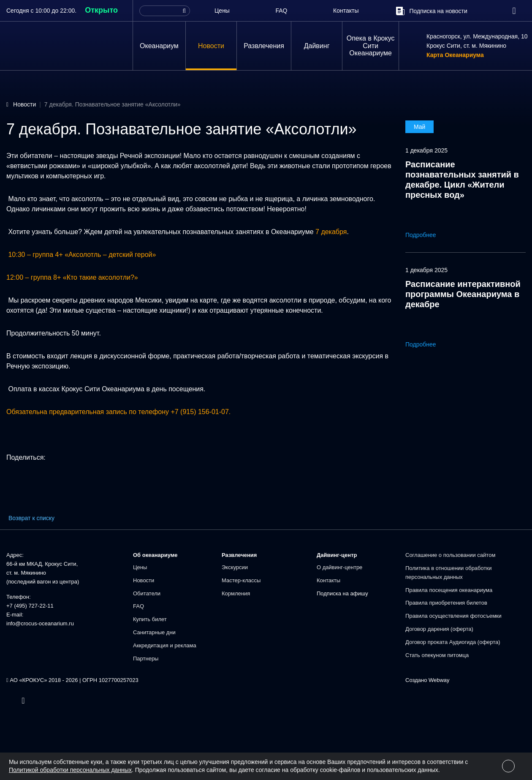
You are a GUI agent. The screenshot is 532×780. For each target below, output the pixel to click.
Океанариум (159, 46)
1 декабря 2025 (426, 150)
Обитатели (147, 593)
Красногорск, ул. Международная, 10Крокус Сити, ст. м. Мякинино (477, 41)
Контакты (346, 11)
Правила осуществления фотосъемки (453, 616)
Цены (222, 11)
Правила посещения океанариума (449, 590)
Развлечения (264, 46)
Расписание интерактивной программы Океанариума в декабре (463, 294)
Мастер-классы (241, 580)
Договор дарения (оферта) (439, 629)
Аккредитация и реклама (165, 645)
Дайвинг (317, 46)
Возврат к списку (31, 518)
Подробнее (427, 235)
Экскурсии (235, 567)
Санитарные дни (154, 632)
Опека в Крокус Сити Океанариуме (371, 46)
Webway (439, 680)
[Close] (508, 766)
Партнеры (146, 659)
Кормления (236, 593)
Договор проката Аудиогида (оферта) (453, 642)
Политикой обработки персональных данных (70, 770)
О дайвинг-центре (339, 567)
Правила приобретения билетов (446, 603)
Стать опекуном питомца (437, 655)
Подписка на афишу (342, 593)
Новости (211, 46)
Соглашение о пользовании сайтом (450, 555)
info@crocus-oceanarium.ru (40, 623)
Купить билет (150, 619)
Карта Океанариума (455, 55)
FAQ (281, 11)
